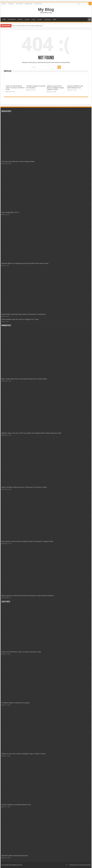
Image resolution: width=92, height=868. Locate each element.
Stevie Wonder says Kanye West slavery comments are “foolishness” (24, 314)
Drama (34, 19)
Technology (47, 19)
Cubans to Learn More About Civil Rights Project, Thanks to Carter (55, 88)
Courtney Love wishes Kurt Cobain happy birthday (18, 161)
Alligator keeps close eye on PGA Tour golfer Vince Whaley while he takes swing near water (31, 433)
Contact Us (11, 4)
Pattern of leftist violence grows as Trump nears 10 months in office (24, 487)
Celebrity (20, 19)
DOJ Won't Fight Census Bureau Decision (15, 856)
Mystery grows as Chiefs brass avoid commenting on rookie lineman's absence (27, 596)
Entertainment (12, 19)
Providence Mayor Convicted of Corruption (16, 703)
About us (4, 4)
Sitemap (88, 865)
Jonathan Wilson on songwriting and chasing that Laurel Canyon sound (25, 263)
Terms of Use (19, 4)
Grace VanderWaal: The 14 (10, 212)
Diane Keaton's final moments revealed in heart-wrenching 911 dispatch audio (27, 541)
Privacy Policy (38, 4)
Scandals (27, 19)
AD (77, 865)
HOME (4, 19)
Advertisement (29, 4)
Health (54, 19)
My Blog (46, 9)
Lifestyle (40, 19)
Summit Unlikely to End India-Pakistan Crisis (75, 87)
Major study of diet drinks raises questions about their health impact (24, 379)
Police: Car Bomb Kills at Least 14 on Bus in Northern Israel (27, 26)
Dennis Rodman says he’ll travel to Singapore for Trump (20, 319)
